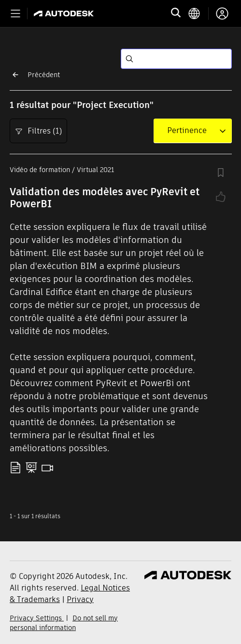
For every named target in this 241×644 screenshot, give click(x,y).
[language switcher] (198, 13)
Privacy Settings (37, 618)
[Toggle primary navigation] (15, 13)
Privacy (80, 599)
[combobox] (187, 131)
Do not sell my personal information (64, 623)
